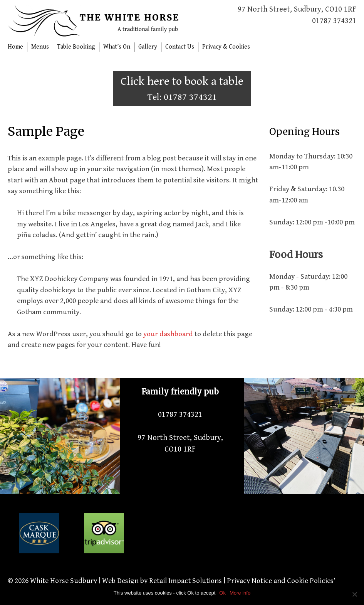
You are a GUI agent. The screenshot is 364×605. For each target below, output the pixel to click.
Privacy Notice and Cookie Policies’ (280, 581)
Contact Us (180, 47)
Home (15, 47)
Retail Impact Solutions (185, 581)
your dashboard (168, 334)
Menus (40, 47)
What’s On (117, 47)
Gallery (148, 47)
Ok (222, 593)
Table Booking (76, 47)
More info (240, 593)
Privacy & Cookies (226, 47)
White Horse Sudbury (64, 581)
